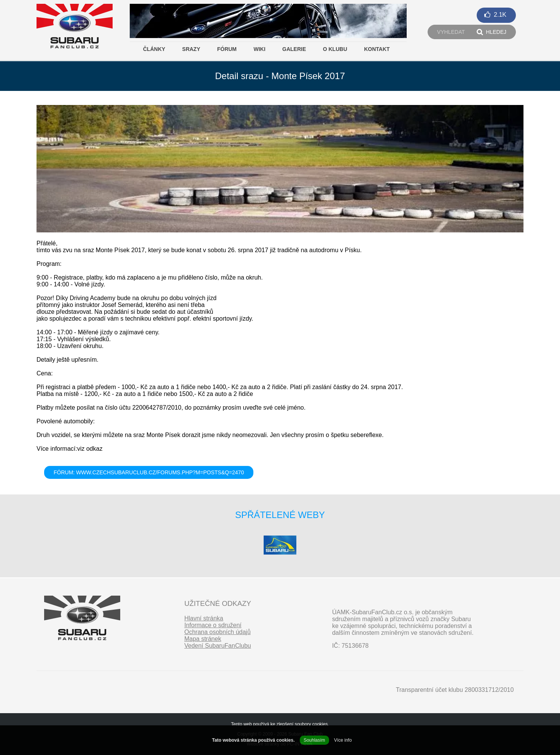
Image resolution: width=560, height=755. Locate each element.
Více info (343, 740)
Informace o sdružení (213, 625)
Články (154, 49)
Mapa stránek (203, 639)
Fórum (227, 49)
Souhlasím (314, 740)
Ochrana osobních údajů (217, 632)
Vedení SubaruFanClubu (217, 646)
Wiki (259, 49)
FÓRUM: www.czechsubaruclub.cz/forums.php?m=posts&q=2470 (149, 472)
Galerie (294, 49)
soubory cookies (311, 724)
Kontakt (377, 49)
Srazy (191, 49)
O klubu (335, 49)
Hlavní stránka (204, 618)
